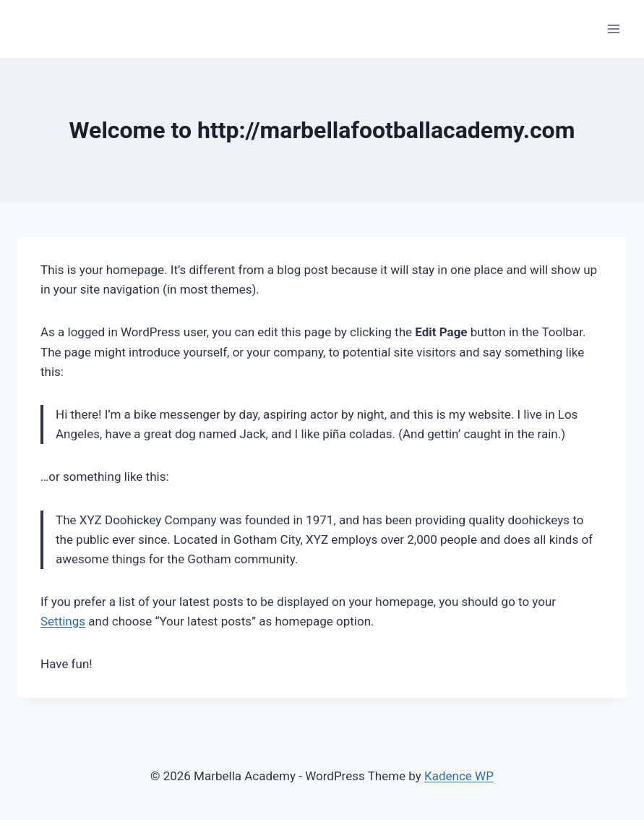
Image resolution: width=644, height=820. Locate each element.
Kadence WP (459, 776)
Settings (63, 621)
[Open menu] (613, 29)
